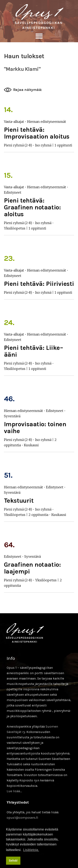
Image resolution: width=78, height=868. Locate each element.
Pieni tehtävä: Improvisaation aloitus (37, 133)
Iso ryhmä (43, 145)
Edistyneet (13, 192)
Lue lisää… (14, 791)
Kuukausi (31, 445)
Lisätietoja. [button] (31, 850)
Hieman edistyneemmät (46, 122)
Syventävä (12, 416)
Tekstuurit (19, 501)
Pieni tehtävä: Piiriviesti (39, 284)
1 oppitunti (63, 145)
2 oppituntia (38, 515)
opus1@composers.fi (22, 818)
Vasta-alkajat (14, 122)
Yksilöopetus (15, 228)
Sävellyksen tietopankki (39, 17)
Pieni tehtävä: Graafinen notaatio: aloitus (32, 207)
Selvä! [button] (13, 861)
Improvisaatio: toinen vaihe (35, 428)
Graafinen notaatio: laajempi (32, 568)
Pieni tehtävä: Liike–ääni (34, 351)
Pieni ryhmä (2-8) (18, 145)
